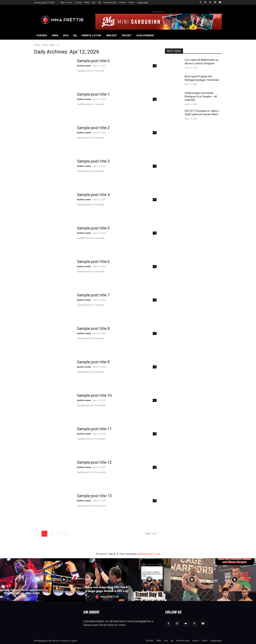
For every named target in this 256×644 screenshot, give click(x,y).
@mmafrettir (149, 554)
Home (37, 45)
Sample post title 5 (93, 228)
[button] (218, 35)
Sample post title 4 (93, 195)
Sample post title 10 (94, 395)
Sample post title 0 (93, 61)
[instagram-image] (21, 580)
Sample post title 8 (93, 329)
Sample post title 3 (93, 161)
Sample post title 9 (93, 362)
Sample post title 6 (93, 262)
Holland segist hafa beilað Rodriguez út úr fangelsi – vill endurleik (201, 96)
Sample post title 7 (93, 295)
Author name (84, 66)
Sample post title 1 (93, 94)
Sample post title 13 (94, 496)
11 (155, 66)
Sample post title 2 (93, 128)
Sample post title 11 (94, 429)
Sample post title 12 (94, 462)
